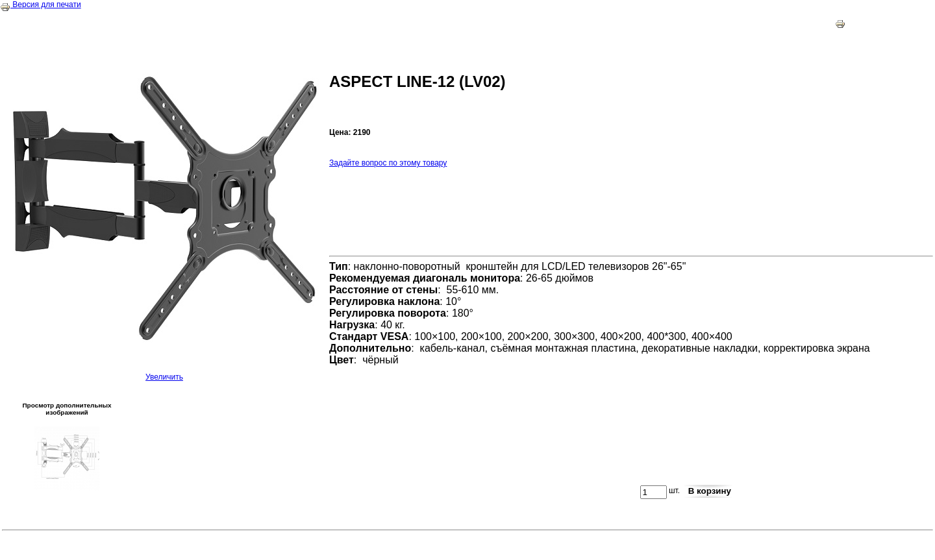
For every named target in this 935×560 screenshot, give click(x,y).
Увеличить (164, 373)
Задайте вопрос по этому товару (388, 163)
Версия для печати (41, 5)
